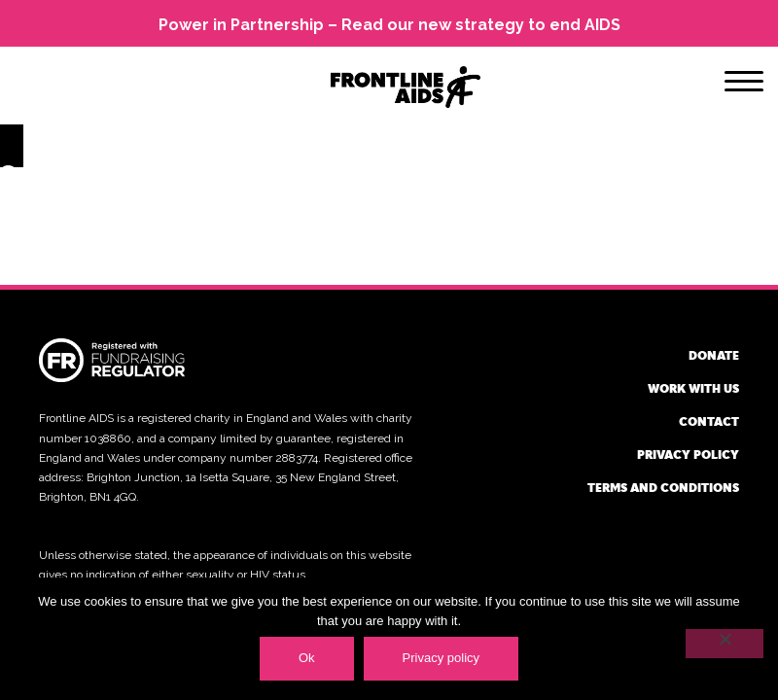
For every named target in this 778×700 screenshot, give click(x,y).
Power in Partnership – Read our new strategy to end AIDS (389, 25)
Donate (714, 355)
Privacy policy (688, 454)
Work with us (693, 388)
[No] (725, 644)
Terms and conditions (663, 487)
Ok (307, 658)
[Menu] (744, 85)
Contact (709, 421)
